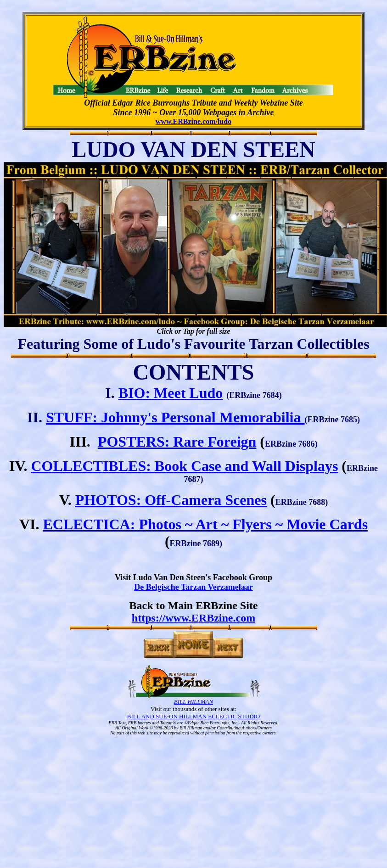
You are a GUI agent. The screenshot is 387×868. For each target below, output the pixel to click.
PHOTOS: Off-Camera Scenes (171, 500)
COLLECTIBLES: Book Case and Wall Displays (184, 466)
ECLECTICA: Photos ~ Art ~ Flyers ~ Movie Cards (205, 524)
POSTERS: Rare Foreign (177, 442)
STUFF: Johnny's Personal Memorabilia (175, 417)
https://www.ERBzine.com (193, 618)
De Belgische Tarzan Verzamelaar (193, 587)
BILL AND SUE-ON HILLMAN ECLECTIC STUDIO (193, 716)
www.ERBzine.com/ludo (193, 121)
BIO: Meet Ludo (171, 393)
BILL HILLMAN (193, 702)
